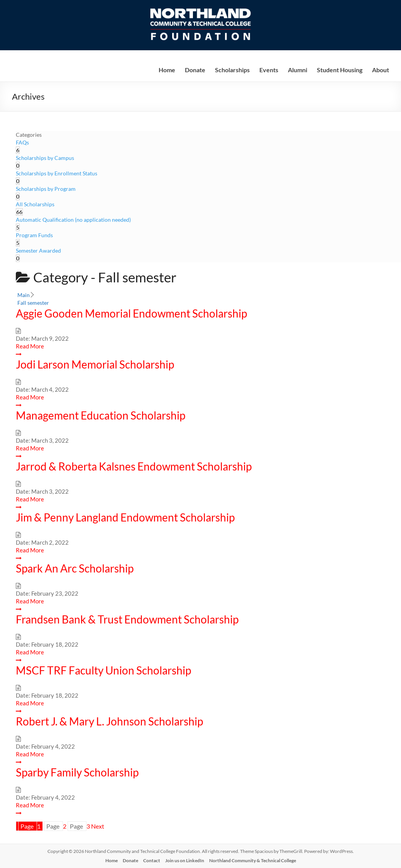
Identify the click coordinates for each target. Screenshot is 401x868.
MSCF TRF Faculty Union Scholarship (103, 670)
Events (269, 70)
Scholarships (232, 70)
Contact (152, 860)
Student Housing (340, 70)
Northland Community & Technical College (253, 860)
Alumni (298, 70)
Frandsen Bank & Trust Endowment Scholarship (127, 619)
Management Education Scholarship (101, 415)
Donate (195, 70)
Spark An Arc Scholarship (75, 568)
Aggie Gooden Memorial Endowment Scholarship (131, 313)
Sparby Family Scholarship (77, 772)
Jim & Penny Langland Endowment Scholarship (125, 517)
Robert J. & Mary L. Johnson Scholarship (109, 721)
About (381, 70)
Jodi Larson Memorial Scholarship (95, 364)
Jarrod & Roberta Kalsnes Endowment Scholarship (134, 466)
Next (98, 826)
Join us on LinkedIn (185, 860)
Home (167, 70)
